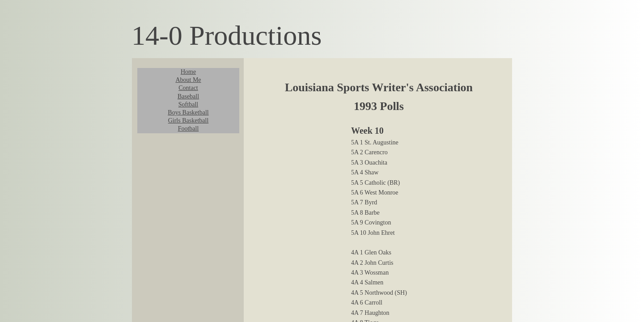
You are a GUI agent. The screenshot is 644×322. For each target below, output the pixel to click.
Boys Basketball (188, 112)
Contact (188, 88)
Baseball (188, 96)
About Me (188, 80)
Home (188, 72)
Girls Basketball (189, 121)
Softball (188, 104)
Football (189, 129)
